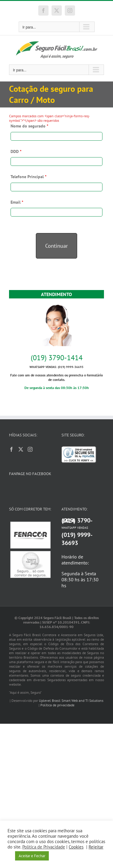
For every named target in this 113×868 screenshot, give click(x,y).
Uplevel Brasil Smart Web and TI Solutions (71, 700)
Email (17, 202)
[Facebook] (11, 449)
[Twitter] (21, 449)
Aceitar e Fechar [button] (32, 856)
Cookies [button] (76, 847)
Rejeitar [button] (96, 847)
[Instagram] (30, 449)
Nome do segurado (29, 126)
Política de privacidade (57, 705)
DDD (16, 151)
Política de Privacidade (44, 847)
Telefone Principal (28, 177)
